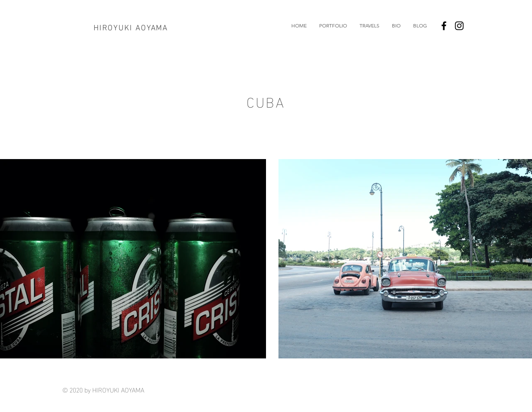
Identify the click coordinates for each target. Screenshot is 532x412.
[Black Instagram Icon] (459, 26)
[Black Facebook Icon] (444, 26)
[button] (333, 26)
